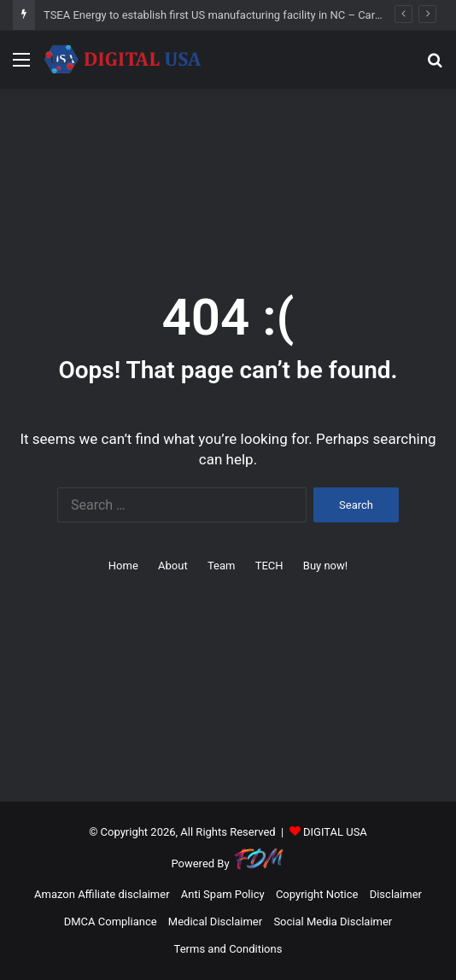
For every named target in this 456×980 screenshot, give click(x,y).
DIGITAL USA (335, 832)
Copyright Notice (317, 894)
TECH (269, 566)
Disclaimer (396, 894)
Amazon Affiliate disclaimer (102, 894)
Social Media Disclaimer (333, 922)
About (173, 566)
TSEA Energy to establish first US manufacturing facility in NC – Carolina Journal (241, 15)
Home (123, 566)
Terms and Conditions (228, 949)
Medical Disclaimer (215, 922)
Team (222, 566)
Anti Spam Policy (223, 894)
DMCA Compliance (111, 922)
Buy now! (325, 566)
